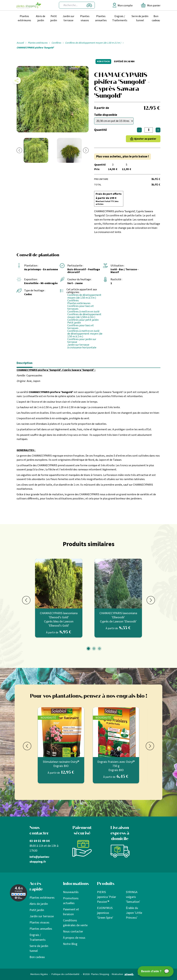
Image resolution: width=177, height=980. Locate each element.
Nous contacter (73, 932)
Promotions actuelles (71, 901)
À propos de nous (74, 938)
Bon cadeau (156, 18)
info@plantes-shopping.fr (40, 859)
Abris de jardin (41, 18)
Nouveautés (71, 892)
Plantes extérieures (24, 18)
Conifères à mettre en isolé (83, 312)
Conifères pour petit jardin (83, 320)
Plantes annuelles (101, 18)
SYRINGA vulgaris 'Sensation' (133, 897)
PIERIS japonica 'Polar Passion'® (107, 897)
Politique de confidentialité (65, 974)
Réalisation (123, 974)
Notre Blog (70, 944)
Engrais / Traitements (120, 18)
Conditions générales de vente (75, 923)
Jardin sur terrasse (68, 18)
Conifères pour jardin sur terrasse (82, 341)
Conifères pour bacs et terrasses (81, 307)
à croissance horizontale (82, 348)
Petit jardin (54, 18)
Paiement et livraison (71, 912)
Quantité (100, 130)
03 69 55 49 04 (40, 841)
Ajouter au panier (145, 139)
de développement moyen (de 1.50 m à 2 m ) (85, 335)
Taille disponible (106, 115)
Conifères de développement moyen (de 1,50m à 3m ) (84, 316)
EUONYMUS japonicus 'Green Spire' (105, 913)
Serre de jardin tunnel (140, 18)
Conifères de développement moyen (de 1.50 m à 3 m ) (93, 43)
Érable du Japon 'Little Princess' (134, 913)
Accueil (20, 43)
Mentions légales (39, 974)
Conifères (56, 43)
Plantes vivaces (85, 18)
